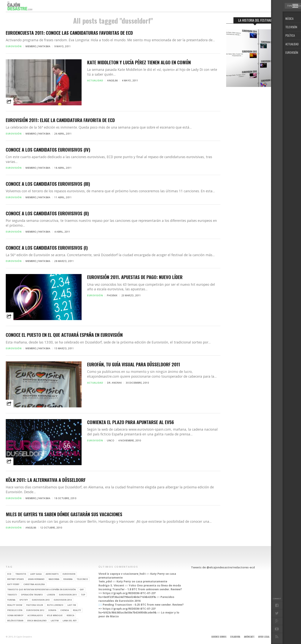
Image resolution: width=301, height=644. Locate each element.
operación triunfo (32, 595)
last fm (72, 605)
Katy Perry (13, 584)
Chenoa (65, 610)
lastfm (55, 621)
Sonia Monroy (15, 615)
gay (82, 590)
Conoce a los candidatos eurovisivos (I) (47, 248)
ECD (9, 574)
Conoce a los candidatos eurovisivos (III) (48, 184)
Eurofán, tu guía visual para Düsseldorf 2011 (134, 364)
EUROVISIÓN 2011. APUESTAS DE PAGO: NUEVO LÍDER (135, 277)
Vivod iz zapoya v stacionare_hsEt (122, 574)
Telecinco (82, 579)
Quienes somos (219, 637)
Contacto (279, 637)
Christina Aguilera (34, 584)
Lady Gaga (36, 574)
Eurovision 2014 (63, 600)
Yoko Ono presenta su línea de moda (155, 585)
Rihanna (68, 579)
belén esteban (15, 621)
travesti (12, 595)
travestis (21, 574)
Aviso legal (264, 637)
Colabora (235, 637)
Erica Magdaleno (37, 621)
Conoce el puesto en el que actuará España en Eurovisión (64, 335)
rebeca (70, 615)
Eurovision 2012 (35, 610)
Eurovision (69, 574)
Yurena (11, 600)
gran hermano (36, 579)
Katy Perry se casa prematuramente (142, 581)
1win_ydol (105, 581)
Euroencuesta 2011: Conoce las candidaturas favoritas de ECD (69, 33)
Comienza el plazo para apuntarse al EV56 (131, 422)
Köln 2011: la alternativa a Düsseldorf (46, 480)
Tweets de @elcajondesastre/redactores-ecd (223, 567)
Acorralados (35, 615)
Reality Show (15, 605)
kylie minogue (55, 615)
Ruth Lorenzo (55, 605)
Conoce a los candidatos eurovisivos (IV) (48, 150)
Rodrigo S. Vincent (111, 585)
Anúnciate (249, 637)
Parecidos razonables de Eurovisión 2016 (136, 599)
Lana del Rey (70, 621)
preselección (15, 610)
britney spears (16, 579)
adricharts (52, 574)
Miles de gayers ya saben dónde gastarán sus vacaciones (64, 514)
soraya (52, 610)
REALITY (77, 610)
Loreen (51, 595)
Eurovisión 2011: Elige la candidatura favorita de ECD (60, 120)
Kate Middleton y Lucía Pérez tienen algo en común (139, 62)
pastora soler (35, 605)
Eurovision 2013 (41, 600)
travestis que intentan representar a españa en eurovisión (41, 590)
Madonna (54, 579)
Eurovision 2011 (68, 595)
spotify (24, 600)
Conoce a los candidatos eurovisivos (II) (47, 213)
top (83, 595)
